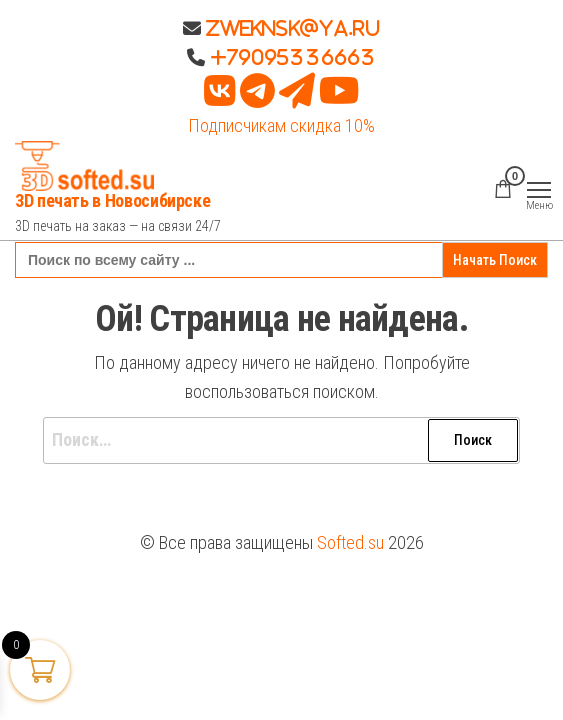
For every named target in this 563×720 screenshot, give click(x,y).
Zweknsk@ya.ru (290, 28)
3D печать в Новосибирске (112, 200)
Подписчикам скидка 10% (281, 125)
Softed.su (350, 542)
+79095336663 (293, 57)
